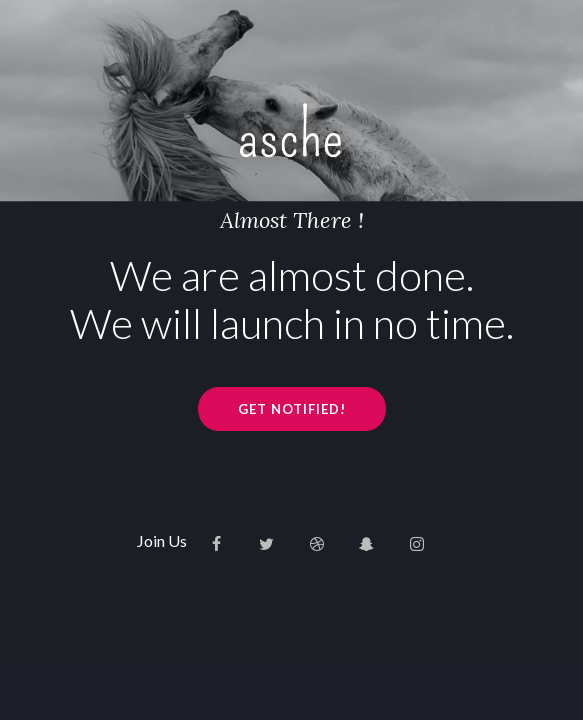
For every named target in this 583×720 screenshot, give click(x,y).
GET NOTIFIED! (292, 409)
